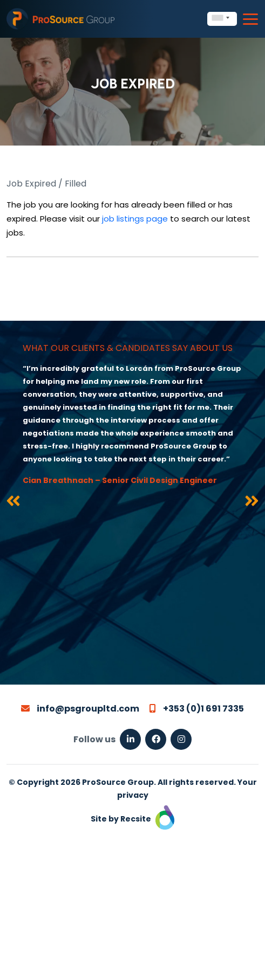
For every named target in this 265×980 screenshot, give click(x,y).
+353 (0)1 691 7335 (197, 709)
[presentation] (13, 503)
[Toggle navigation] (250, 19)
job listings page (135, 219)
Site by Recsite (132, 819)
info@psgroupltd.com (80, 709)
